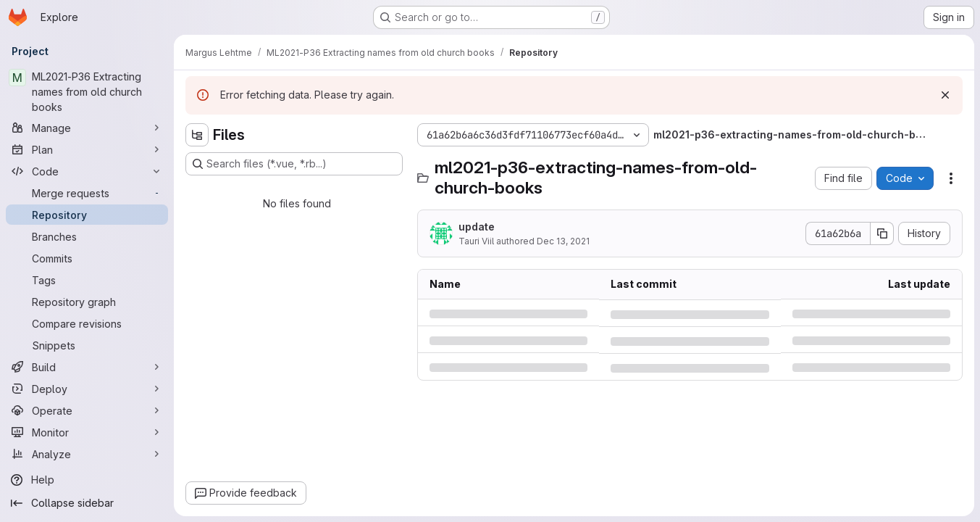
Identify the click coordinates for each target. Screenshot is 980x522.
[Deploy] (87, 389)
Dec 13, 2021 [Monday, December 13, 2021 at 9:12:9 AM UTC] (563, 241)
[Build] (87, 367)
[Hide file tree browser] (197, 135)
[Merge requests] (87, 193)
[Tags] (87, 280)
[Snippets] (87, 345)
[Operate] (87, 410)
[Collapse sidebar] (87, 503)
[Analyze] (87, 454)
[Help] (87, 480)
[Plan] (87, 149)
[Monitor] (87, 432)
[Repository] (87, 215)
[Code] (87, 171)
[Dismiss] (945, 95)
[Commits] (87, 258)
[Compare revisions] (87, 323)
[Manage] (87, 128)
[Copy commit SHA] (882, 233)
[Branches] (87, 236)
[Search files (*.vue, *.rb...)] (294, 164)
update (477, 227)
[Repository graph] (87, 302)
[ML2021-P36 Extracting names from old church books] (87, 92)
